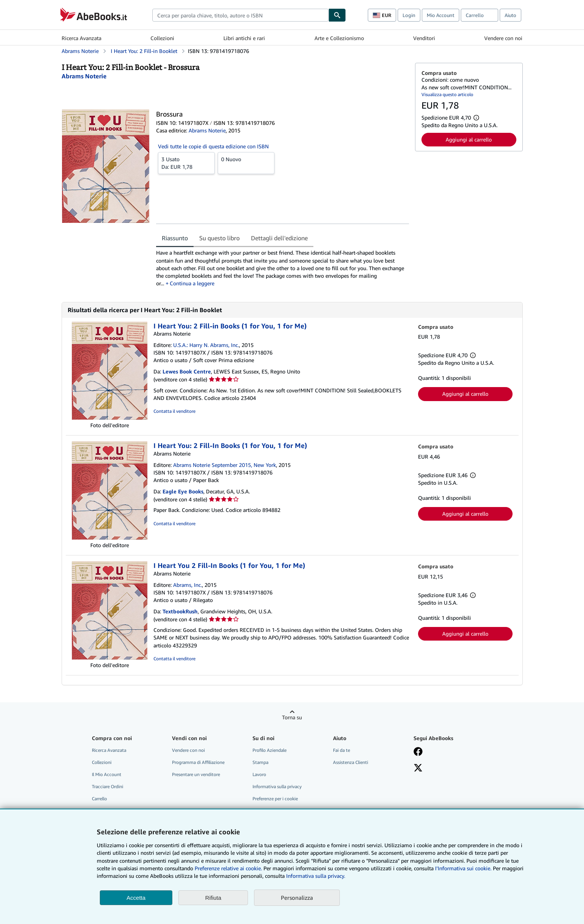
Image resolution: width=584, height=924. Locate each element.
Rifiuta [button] (213, 898)
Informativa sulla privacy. (316, 876)
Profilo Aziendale (270, 750)
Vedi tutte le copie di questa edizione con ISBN (213, 146)
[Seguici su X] (418, 768)
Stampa (260, 762)
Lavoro (259, 774)
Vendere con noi (503, 38)
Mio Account (441, 15)
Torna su (292, 717)
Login (409, 15)
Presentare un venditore (196, 774)
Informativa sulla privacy (277, 786)
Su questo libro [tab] (219, 238)
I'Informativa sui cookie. (463, 868)
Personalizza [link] (297, 898)
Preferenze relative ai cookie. (228, 868)
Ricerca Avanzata (81, 38)
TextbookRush (180, 611)
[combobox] (240, 15)
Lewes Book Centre (187, 371)
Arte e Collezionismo (339, 38)
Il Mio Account (107, 774)
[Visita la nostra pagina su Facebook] (418, 752)
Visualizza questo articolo (447, 94)
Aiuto (510, 15)
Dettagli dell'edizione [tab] (279, 238)
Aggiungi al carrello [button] (469, 139)
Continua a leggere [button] (192, 283)
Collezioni (162, 38)
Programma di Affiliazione (198, 762)
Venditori (424, 38)
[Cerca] (337, 15)
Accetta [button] (136, 898)
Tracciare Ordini (108, 786)
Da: (186, 163)
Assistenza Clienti (351, 762)
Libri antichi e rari (244, 38)
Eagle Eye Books (183, 491)
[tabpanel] (283, 268)
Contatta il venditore (174, 411)
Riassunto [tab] (175, 238)
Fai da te (342, 750)
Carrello (99, 799)
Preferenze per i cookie (275, 799)
